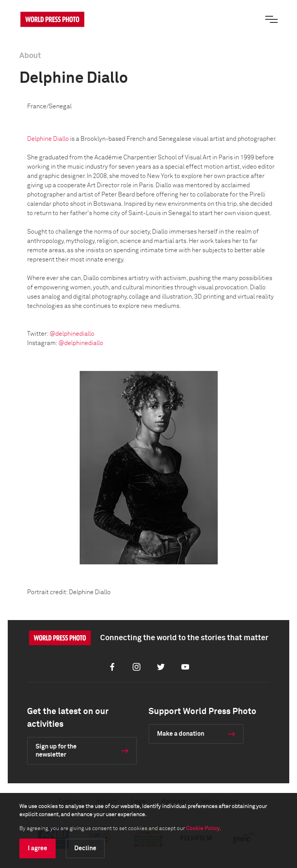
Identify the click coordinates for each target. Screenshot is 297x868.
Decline (85, 848)
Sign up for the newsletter (56, 751)
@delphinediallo (72, 334)
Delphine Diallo (48, 139)
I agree (38, 848)
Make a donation (181, 734)
